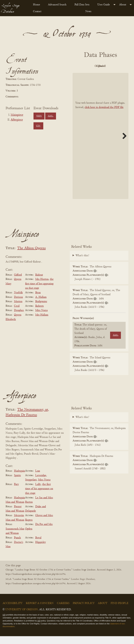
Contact (37, 11)
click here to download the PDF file (104, 115)
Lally (38, 492)
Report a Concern (40, 611)
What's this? (82, 264)
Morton (18, 309)
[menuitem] (38, 5)
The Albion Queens (31, 256)
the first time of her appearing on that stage (39, 291)
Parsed (109, 74)
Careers (63, 611)
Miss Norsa (41, 318)
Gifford (18, 283)
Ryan (38, 300)
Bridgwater (41, 309)
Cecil (17, 314)
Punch (17, 546)
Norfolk (18, 300)
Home (37, 5)
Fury (16, 492)
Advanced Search (57, 5)
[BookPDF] (100, 144)
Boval (38, 546)
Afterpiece (17, 120)
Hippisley (41, 550)
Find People (120, 611)
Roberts (40, 314)
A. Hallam (41, 305)
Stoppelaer (31, 488)
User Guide (104, 5)
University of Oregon (22, 617)
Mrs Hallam (42, 323)
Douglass (19, 318)
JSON (39, 116)
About (123, 5)
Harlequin (19, 479)
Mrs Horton (42, 287)
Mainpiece (17, 115)
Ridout (39, 283)
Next (123, 144)
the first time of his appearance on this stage (39, 497)
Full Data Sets (82, 5)
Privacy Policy (84, 611)
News (88, 11)
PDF (90, 66)
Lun (38, 479)
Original (109, 66)
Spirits (17, 483)
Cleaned (90, 74)
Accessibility (13, 611)
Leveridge (41, 483)
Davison (18, 305)
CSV (38, 126)
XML (51, 116)
